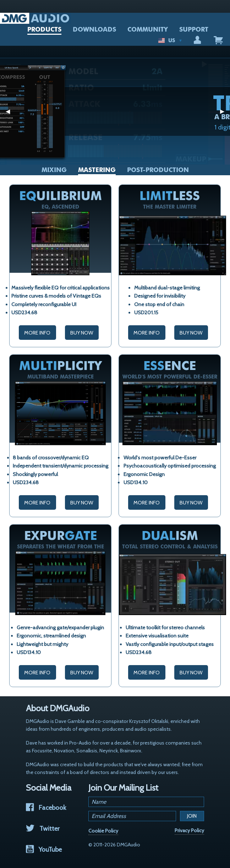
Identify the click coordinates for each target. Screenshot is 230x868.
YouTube (44, 849)
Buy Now (82, 333)
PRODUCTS (44, 29)
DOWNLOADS (94, 29)
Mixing (54, 170)
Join (192, 816)
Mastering (97, 170)
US (170, 40)
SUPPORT (194, 29)
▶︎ (225, 111)
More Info (37, 333)
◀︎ (11, 111)
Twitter (43, 828)
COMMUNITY (148, 29)
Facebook (46, 808)
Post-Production (158, 170)
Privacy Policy (189, 830)
